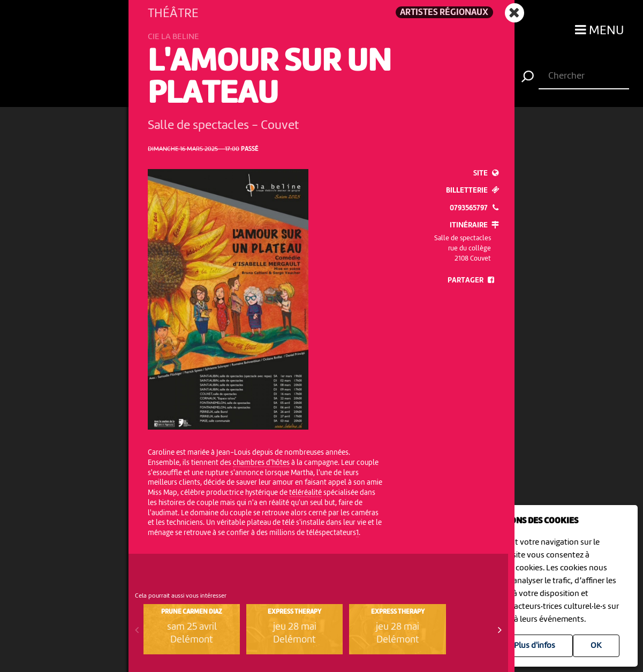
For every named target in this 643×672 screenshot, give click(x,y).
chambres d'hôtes (261, 463)
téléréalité (305, 493)
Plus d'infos (535, 646)
